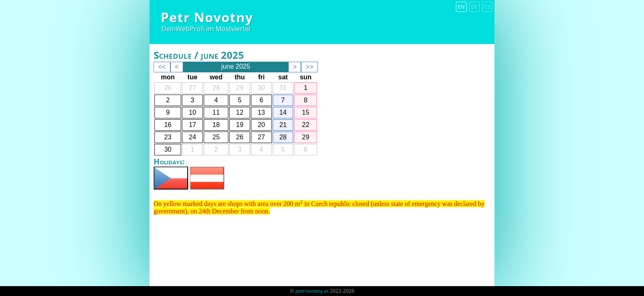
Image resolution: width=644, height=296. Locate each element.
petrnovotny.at (312, 291)
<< (162, 67)
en (461, 7)
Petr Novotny (207, 17)
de (474, 7)
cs (487, 7)
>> (309, 67)
